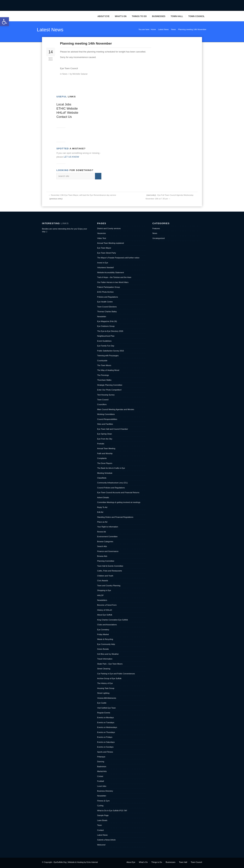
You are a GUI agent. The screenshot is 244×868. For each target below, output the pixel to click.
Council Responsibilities (107, 419)
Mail (198, 6)
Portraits (101, 444)
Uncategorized (159, 238)
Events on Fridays (105, 737)
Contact (100, 830)
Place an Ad (102, 522)
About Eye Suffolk (105, 615)
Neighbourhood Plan (106, 336)
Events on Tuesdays (106, 722)
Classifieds (102, 478)
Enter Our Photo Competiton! (109, 390)
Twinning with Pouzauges (108, 356)
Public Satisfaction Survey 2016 (111, 351)
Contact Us (64, 117)
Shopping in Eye (104, 590)
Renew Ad (102, 532)
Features (156, 228)
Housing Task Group (106, 688)
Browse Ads (102, 556)
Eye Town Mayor (104, 248)
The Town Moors (104, 365)
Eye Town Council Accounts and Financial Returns (118, 492)
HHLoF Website (67, 113)
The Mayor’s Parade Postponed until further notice (118, 258)
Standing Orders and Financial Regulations (115, 517)
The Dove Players (105, 463)
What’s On (121, 16)
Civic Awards (103, 581)
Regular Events (104, 713)
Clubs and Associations (107, 625)
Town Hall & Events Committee (110, 566)
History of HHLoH (105, 610)
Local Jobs (64, 104)
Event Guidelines (104, 341)
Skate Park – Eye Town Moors (110, 664)
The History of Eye (105, 683)
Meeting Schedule (105, 473)
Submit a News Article (106, 840)
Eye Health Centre (105, 302)
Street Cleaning (104, 669)
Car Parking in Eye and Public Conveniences (116, 674)
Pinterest (204, 6)
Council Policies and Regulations (111, 488)
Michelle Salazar (80, 74)
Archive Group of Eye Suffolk (109, 678)
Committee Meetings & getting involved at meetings (119, 502)
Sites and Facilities (105, 424)
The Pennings (103, 375)
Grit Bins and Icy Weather (108, 654)
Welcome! (101, 845)
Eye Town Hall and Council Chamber (113, 429)
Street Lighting (103, 693)
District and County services (109, 228)
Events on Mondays (106, 717)
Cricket (100, 776)
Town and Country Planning (109, 586)
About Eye (103, 16)
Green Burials (103, 649)
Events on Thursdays (106, 732)
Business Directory (105, 791)
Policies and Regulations (108, 297)
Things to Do (139, 16)
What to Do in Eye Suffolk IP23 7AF (112, 811)
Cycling (100, 806)
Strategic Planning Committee (110, 385)
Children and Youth (105, 576)
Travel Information (105, 659)
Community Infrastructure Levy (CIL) (112, 483)
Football (101, 781)
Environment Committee (107, 537)
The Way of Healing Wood (108, 370)
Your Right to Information (108, 527)
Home (153, 29)
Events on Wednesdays (107, 727)
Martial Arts (102, 771)
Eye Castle (102, 703)
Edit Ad (100, 512)
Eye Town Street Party (107, 253)
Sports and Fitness (105, 752)
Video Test (102, 238)
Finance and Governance (108, 551)
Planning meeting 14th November (86, 43)
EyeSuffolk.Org (60, 862)
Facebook (188, 6)
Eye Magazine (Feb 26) (107, 321)
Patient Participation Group (108, 287)
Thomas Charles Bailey (107, 312)
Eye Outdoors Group (106, 326)
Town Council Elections (107, 307)
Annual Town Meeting (106, 448)
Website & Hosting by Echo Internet (83, 862)
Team (100, 825)
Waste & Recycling (105, 639)
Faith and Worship (105, 453)
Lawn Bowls (102, 820)
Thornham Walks (104, 380)
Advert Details (103, 497)
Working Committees (106, 414)
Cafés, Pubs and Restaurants (110, 571)
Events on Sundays (105, 747)
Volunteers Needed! (106, 267)
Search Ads (102, 546)
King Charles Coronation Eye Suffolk (113, 620)
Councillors (102, 404)
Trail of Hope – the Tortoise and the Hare (114, 277)
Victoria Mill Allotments (107, 698)
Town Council (197, 16)
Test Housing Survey (106, 395)
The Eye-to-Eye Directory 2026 (110, 331)
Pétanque (101, 757)
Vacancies (102, 233)
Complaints (102, 458)
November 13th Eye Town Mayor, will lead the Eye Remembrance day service (83, 195)
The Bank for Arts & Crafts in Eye (111, 468)
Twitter (193, 6)
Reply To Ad (102, 507)
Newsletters (102, 600)
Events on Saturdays (106, 742)
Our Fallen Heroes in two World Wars (113, 282)
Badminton (102, 767)
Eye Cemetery (103, 630)
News (173, 29)
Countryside (102, 361)
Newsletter (102, 317)
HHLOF (100, 595)
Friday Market (103, 634)
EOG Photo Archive (105, 292)
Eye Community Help (106, 644)
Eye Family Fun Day (106, 346)
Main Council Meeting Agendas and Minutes (116, 409)
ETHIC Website (67, 109)
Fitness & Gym (103, 801)
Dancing (101, 762)
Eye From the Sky (105, 439)
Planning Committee (106, 561)
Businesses (159, 16)
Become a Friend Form (107, 605)
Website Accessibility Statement (111, 272)
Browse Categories (105, 542)
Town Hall (177, 16)
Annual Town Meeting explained (111, 243)
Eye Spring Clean (105, 434)
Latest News (50, 30)
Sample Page (103, 815)
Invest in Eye (103, 263)
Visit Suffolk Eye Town (107, 708)
